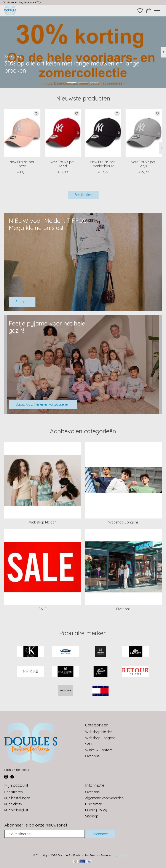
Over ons (123, 609)
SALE (43, 609)
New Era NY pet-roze (22, 164)
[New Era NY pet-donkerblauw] (103, 133)
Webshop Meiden (43, 522)
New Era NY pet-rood (63, 164)
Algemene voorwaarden (104, 798)
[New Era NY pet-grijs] (144, 133)
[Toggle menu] (157, 11)
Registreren (14, 792)
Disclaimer (93, 804)
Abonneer (100, 834)
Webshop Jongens (123, 522)
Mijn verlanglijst (16, 810)
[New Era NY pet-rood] (63, 133)
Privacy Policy (96, 810)
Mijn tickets (13, 804)
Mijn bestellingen (17, 798)
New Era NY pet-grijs (144, 164)
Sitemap (92, 816)
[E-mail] (45, 834)
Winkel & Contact (99, 750)
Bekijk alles (83, 195)
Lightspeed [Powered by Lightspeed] (126, 855)
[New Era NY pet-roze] (22, 133)
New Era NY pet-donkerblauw (103, 164)
